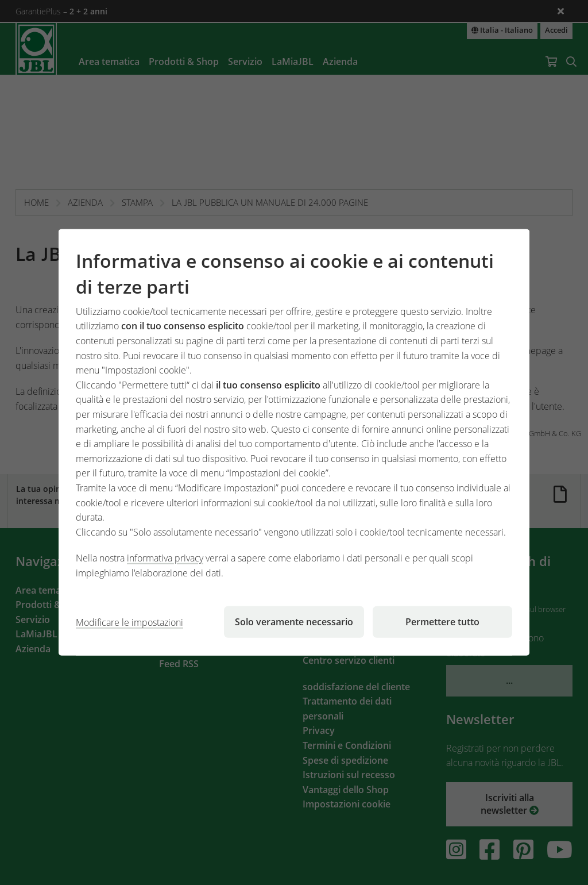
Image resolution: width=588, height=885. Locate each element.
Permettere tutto (442, 622)
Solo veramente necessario (294, 622)
